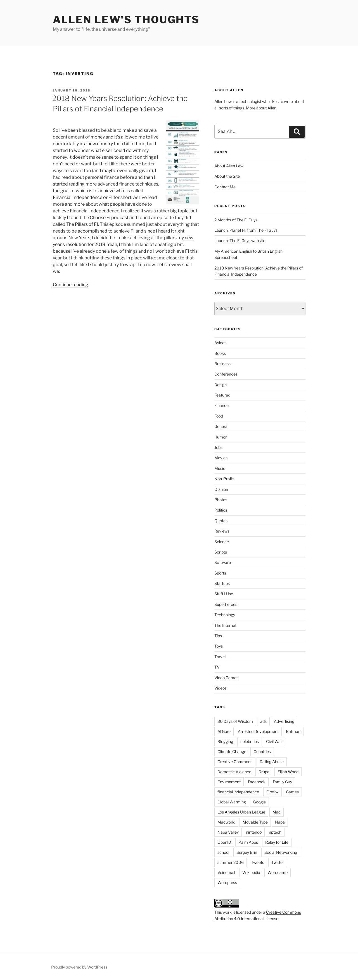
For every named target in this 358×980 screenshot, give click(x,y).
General (221, 426)
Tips (218, 636)
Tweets (258, 862)
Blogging (225, 741)
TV (217, 667)
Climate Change (232, 752)
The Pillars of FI (82, 224)
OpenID (224, 842)
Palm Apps (248, 842)
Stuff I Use (224, 594)
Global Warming (232, 802)
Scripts (221, 552)
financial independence (238, 792)
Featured (222, 395)
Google (259, 802)
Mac (277, 812)
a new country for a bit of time (115, 144)
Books (220, 353)
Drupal (264, 772)
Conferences (226, 374)
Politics (221, 510)
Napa (280, 822)
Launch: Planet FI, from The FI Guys (246, 230)
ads (263, 721)
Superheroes (226, 604)
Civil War (274, 741)
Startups (222, 583)
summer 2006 (231, 862)
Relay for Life (277, 842)
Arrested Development (258, 731)
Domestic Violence (234, 772)
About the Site (227, 176)
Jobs (218, 447)
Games (292, 792)
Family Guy (282, 782)
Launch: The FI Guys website (240, 241)
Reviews (222, 531)
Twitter (278, 862)
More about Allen (261, 108)
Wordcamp (278, 872)
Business (222, 364)
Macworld (226, 822)
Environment (229, 782)
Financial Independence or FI (83, 197)
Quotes (221, 521)
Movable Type (255, 822)
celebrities (250, 741)
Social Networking (281, 852)
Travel (220, 657)
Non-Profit (224, 479)
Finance (221, 405)
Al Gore (224, 731)
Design (221, 385)
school (223, 852)
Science (222, 542)
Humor (221, 437)
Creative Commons (235, 762)
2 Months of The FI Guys (236, 220)
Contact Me (225, 187)
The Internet (225, 625)
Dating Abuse (272, 762)
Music (220, 468)
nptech (275, 832)
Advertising (284, 721)
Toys (219, 646)
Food (219, 416)
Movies (221, 458)
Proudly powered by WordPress (79, 967)
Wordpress (227, 882)
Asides (220, 343)
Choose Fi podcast (109, 218)
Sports (220, 573)
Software (223, 562)
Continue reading (71, 285)
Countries (262, 752)
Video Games (226, 678)
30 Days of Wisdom (235, 721)
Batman (293, 731)
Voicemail (226, 872)
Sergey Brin (247, 852)
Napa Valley (228, 832)
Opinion (221, 489)
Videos (221, 688)
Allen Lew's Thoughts (126, 20)
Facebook (257, 782)
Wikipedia (251, 872)
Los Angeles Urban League (241, 812)
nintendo (254, 832)
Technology (225, 615)
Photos (221, 500)
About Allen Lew (229, 166)
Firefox (272, 792)
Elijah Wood (288, 772)
